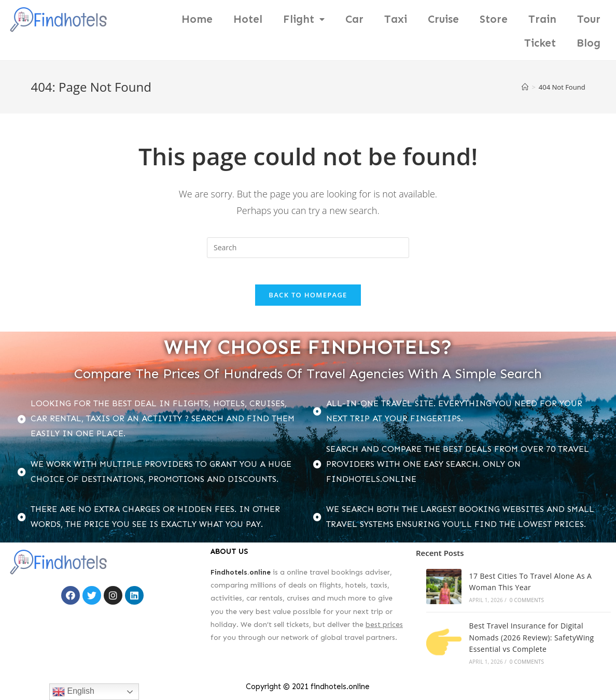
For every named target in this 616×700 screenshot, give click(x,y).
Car (354, 19)
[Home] (525, 87)
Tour (589, 19)
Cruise (443, 19)
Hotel (248, 19)
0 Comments (527, 604)
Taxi (396, 19)
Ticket (540, 43)
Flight (304, 19)
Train (542, 19)
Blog (589, 43)
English (73, 692)
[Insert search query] (308, 248)
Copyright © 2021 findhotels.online (308, 691)
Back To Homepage (308, 299)
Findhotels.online (241, 576)
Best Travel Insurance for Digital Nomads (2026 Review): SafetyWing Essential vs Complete (532, 642)
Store (494, 19)
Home (197, 19)
